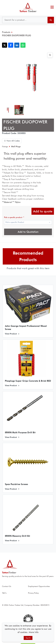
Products (6, 32)
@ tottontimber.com (53, 3)
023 (52, 3)
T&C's (4, 593)
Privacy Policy (33, 593)
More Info (34, 632)
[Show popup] (28, 222)
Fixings (5, 146)
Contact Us (7, 586)
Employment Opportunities (39, 586)
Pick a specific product (14, 217)
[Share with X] (5, 45)
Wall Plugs (16, 146)
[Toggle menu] (52, 7)
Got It (28, 638)
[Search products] (51, 20)
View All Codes (12, 141)
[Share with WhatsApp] (23, 45)
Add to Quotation (28, 232)
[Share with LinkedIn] (17, 45)
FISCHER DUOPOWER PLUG (17, 35)
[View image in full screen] (50, 55)
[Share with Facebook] (11, 45)
